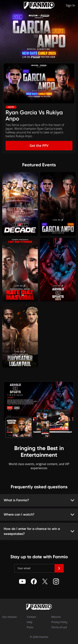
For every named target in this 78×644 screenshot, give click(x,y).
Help (30, 622)
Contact (30, 617)
